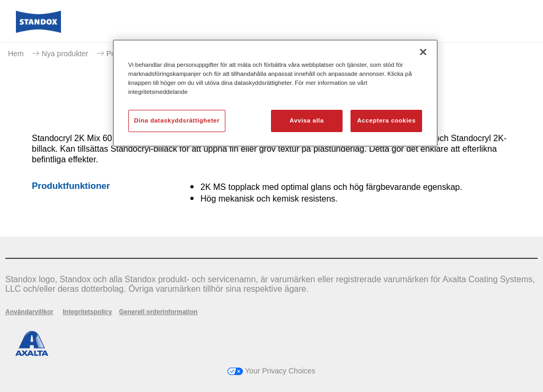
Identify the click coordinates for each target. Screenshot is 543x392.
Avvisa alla (307, 120)
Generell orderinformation (159, 312)
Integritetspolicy (87, 312)
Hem (16, 54)
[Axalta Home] (38, 30)
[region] (275, 93)
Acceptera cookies (387, 120)
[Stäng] (423, 52)
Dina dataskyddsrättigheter (177, 120)
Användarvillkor (29, 312)
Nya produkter (65, 54)
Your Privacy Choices (271, 371)
